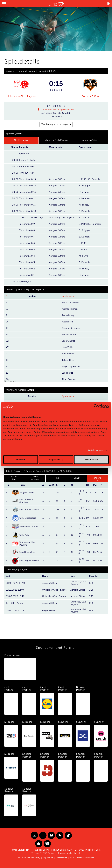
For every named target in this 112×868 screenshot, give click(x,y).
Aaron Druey (68, 315)
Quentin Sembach (71, 328)
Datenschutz (61, 858)
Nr (7, 296)
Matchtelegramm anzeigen (55, 124)
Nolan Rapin (68, 354)
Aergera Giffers (90, 96)
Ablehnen (21, 459)
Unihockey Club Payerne (22, 96)
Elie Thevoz (68, 373)
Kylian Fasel (68, 322)
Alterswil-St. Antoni (29, 527)
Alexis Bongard (70, 379)
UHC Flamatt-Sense (30, 510)
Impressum (47, 858)
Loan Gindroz (69, 341)
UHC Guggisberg (28, 518)
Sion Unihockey (28, 552)
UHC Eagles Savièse (30, 561)
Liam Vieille (68, 347)
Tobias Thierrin (69, 360)
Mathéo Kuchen (70, 309)
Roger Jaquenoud (71, 366)
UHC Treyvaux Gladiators (27, 501)
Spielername (69, 296)
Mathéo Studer (70, 335)
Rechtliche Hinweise (86, 858)
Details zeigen (96, 450)
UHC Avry (25, 535)
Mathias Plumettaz (71, 303)
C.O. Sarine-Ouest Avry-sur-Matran (57, 110)
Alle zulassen (92, 459)
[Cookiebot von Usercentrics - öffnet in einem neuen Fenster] (96, 406)
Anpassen (56, 459)
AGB (72, 858)
